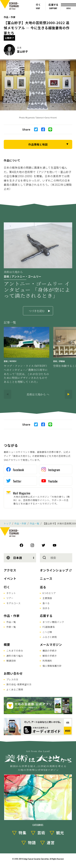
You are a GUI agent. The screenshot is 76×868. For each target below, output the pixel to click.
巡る (43, 587)
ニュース (46, 578)
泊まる (46, 608)
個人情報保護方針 (52, 666)
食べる (46, 603)
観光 (60, 833)
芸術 (41, 833)
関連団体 (11, 661)
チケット (11, 593)
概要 (7, 645)
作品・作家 (10, 17)
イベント (10, 578)
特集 (23, 833)
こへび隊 (47, 632)
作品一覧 (35, 523)
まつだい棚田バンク (53, 622)
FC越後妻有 (49, 627)
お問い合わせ (13, 673)
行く (7, 587)
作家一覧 (11, 627)
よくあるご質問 (15, 689)
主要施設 (47, 598)
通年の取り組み (15, 656)
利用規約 (47, 661)
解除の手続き (50, 656)
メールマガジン (51, 645)
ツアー (10, 598)
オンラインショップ (54, 570)
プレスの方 (12, 679)
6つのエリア (49, 593)
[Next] (68, 394)
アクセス (10, 570)
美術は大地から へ (38, 394)
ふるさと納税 (50, 637)
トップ (7, 523)
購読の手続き (50, 650)
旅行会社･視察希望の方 (19, 684)
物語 (32, 842)
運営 (51, 842)
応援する (46, 616)
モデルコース (13, 603)
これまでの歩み (15, 650)
